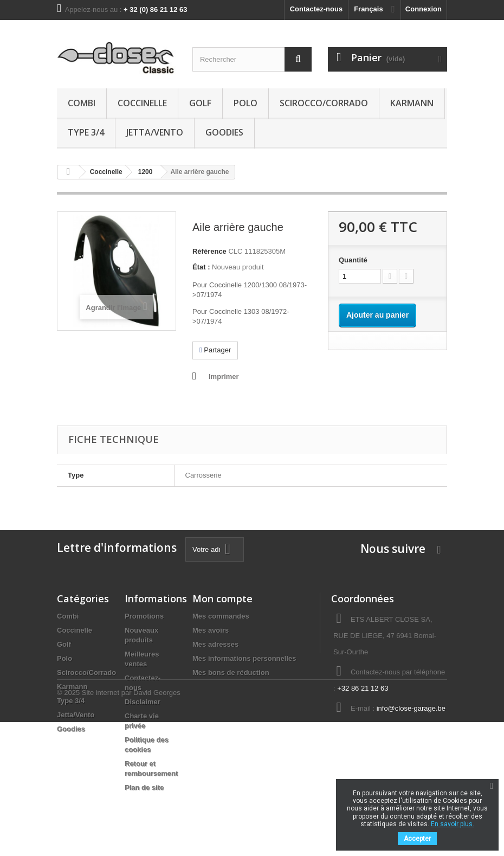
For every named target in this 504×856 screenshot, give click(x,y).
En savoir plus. (453, 824)
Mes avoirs (211, 630)
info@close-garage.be (411, 708)
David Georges (157, 826)
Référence (209, 251)
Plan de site (144, 787)
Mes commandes (221, 616)
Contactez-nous (316, 9)
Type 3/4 (86, 132)
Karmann (412, 103)
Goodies (224, 132)
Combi (82, 103)
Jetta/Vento (155, 132)
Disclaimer (143, 702)
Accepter (417, 839)
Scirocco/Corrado (324, 103)
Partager (215, 350)
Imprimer (224, 376)
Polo (245, 103)
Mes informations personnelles (244, 658)
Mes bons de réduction (231, 672)
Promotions (144, 616)
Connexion (424, 9)
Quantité (353, 260)
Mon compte (222, 598)
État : (201, 267)
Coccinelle (142, 103)
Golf (200, 103)
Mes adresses (215, 644)
